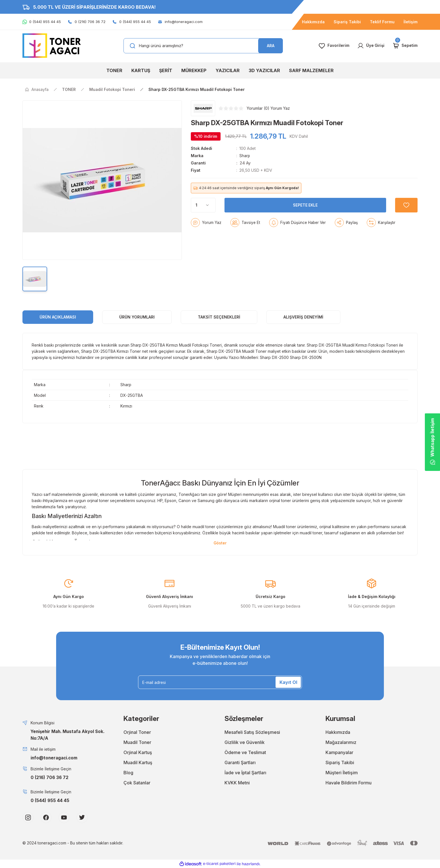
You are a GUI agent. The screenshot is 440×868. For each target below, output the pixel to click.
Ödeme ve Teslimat (245, 753)
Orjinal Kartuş (138, 753)
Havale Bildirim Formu (349, 783)
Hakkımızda (338, 732)
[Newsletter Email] (220, 683)
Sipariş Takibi (340, 763)
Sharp (245, 156)
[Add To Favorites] (405, 204)
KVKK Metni (237, 783)
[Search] (203, 46)
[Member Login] (370, 46)
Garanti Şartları (240, 763)
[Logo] (52, 45)
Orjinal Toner (137, 732)
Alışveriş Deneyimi (303, 317)
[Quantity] (203, 204)
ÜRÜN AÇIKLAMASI (58, 317)
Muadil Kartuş (138, 763)
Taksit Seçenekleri (219, 317)
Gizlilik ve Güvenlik (245, 743)
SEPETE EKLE (304, 204)
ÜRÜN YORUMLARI (137, 317)
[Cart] (405, 46)
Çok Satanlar (137, 783)
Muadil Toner (137, 743)
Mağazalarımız (341, 743)
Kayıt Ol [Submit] (288, 683)
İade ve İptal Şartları (245, 773)
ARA (271, 46)
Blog (128, 773)
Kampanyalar (339, 753)
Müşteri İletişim (342, 773)
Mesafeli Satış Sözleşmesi (252, 732)
